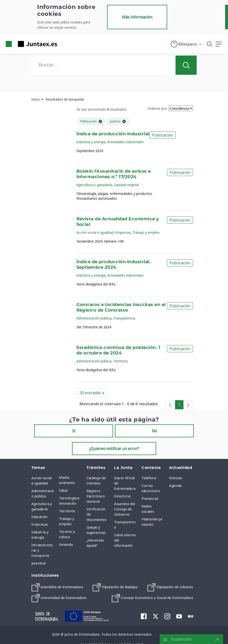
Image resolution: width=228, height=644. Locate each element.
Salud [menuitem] (63, 490)
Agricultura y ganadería (94, 185)
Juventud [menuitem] (38, 563)
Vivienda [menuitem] (66, 544)
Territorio (121, 361)
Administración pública (94, 318)
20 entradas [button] (94, 394)
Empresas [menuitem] (40, 524)
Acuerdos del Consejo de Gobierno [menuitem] (125, 509)
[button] (186, 44)
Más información (137, 17)
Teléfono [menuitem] (149, 478)
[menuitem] (57, 587)
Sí (74, 431)
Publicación (162, 135)
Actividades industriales (125, 142)
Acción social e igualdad (95, 232)
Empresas (123, 232)
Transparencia (124, 318)
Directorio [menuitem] (122, 496)
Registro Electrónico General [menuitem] (96, 496)
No (154, 431)
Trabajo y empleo (146, 232)
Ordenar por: (158, 108)
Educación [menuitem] (39, 517)
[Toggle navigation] (64, 44)
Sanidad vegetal (126, 185)
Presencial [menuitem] (150, 498)
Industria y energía (91, 142)
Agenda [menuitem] (175, 485)
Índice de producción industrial (113, 134)
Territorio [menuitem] (67, 511)
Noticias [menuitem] (176, 478)
